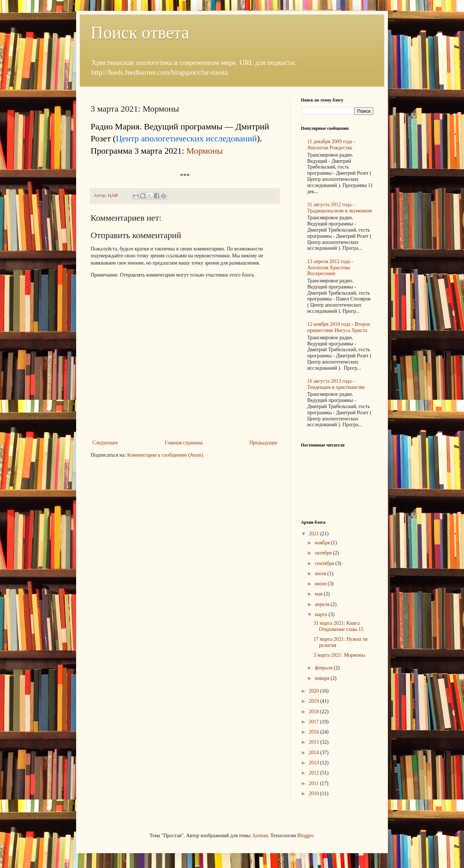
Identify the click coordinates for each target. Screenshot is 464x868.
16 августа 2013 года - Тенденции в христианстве (336, 384)
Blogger (305, 836)
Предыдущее (263, 443)
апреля (323, 604)
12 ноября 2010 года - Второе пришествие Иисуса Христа (339, 327)
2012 (315, 773)
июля (321, 574)
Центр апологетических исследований (186, 138)
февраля (324, 668)
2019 (315, 701)
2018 (315, 712)
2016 (315, 732)
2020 (315, 691)
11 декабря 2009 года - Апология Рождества (331, 145)
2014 (315, 753)
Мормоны (205, 151)
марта (322, 614)
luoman (260, 836)
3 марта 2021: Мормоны (339, 655)
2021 (315, 534)
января (323, 678)
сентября (325, 563)
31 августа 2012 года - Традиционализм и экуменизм (340, 208)
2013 (315, 763)
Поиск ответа (140, 32)
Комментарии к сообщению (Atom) (165, 455)
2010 (315, 794)
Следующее (105, 443)
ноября (323, 543)
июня (321, 584)
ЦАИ (113, 195)
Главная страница (184, 443)
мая (319, 594)
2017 (315, 722)
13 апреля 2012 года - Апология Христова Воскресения (330, 268)
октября (324, 553)
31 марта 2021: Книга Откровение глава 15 (339, 626)
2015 (315, 742)
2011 (314, 783)
